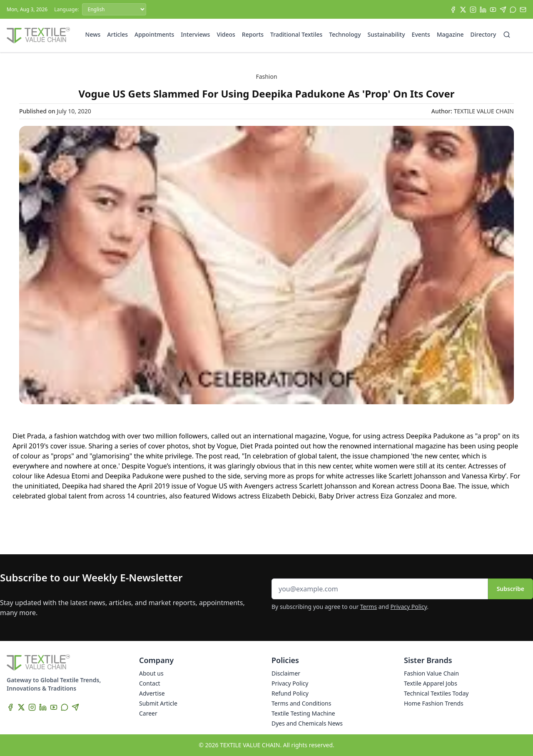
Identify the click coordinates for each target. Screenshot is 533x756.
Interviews (195, 34)
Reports (253, 34)
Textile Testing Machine (303, 713)
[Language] (114, 9)
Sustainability (386, 34)
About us (151, 673)
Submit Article (158, 703)
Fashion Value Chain (431, 673)
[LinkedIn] (483, 10)
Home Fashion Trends (434, 703)
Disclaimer (286, 673)
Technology (345, 34)
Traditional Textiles (296, 34)
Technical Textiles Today (436, 693)
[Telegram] (503, 10)
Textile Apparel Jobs (431, 683)
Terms (369, 607)
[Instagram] (473, 10)
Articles (117, 34)
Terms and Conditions (301, 703)
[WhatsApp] (513, 10)
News (93, 34)
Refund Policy (290, 693)
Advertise (152, 693)
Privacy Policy (409, 607)
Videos (226, 34)
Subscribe (511, 589)
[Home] (38, 35)
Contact (150, 683)
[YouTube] (493, 10)
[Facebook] (453, 10)
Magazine (450, 34)
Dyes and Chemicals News (307, 723)
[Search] (507, 35)
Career (148, 713)
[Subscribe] (523, 10)
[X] (463, 10)
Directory (483, 34)
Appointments (154, 34)
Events (421, 34)
